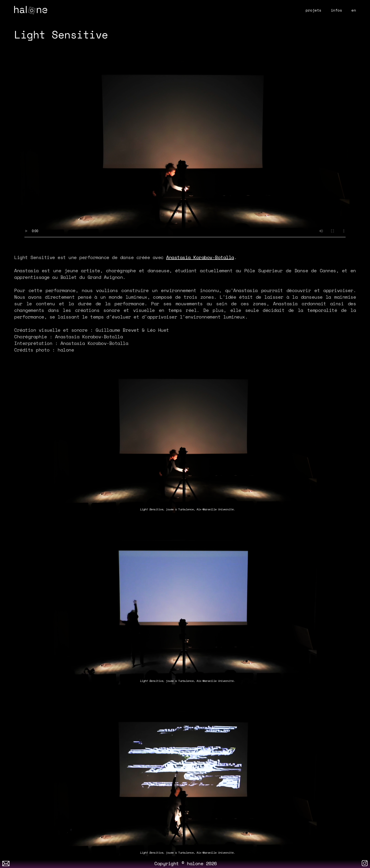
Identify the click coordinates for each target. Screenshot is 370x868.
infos (336, 10)
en (354, 10)
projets (313, 10)
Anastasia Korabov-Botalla (200, 257)
